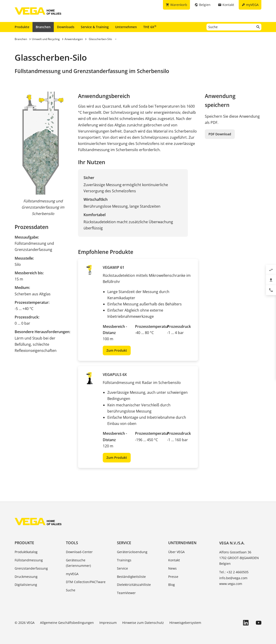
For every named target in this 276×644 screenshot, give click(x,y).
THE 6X (150, 27)
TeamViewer (126, 593)
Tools (72, 543)
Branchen (43, 27)
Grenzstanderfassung (31, 568)
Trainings (124, 560)
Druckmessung (26, 577)
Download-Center (79, 552)
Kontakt (174, 560)
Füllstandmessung (29, 560)
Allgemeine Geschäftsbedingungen (67, 623)
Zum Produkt (117, 350)
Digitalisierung (26, 585)
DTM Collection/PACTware (86, 582)
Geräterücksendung (132, 552)
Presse (173, 577)
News (172, 568)
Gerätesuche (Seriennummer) (78, 563)
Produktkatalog (26, 552)
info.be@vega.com (233, 578)
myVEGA (72, 574)
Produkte (22, 27)
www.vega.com (231, 584)
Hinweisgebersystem (185, 623)
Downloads (66, 27)
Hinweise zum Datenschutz (143, 623)
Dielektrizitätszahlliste (134, 585)
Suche (71, 590)
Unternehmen (126, 27)
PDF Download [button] (220, 134)
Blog (172, 585)
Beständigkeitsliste (131, 577)
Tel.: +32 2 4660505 (234, 572)
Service (124, 543)
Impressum (108, 623)
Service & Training (95, 27)
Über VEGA (176, 552)
